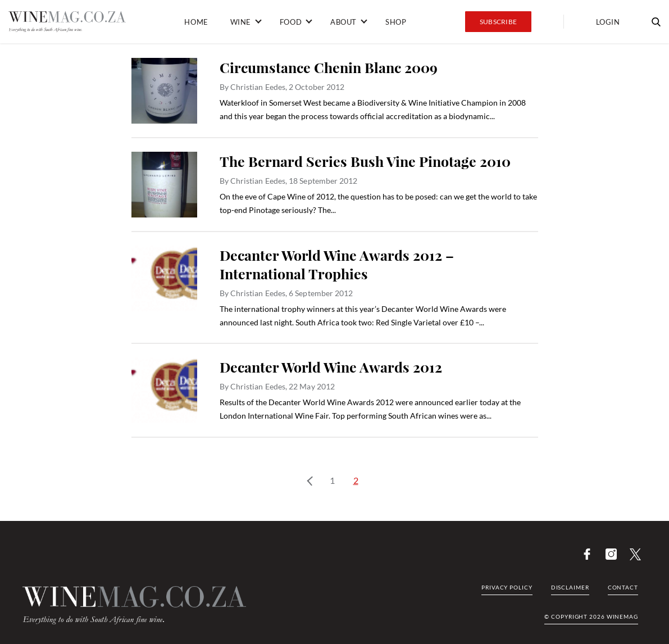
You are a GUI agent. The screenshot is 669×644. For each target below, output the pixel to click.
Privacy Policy (507, 587)
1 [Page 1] (332, 480)
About (343, 22)
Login (608, 22)
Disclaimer (570, 587)
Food (291, 22)
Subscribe (499, 22)
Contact (623, 587)
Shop (396, 22)
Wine (241, 22)
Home (196, 22)
